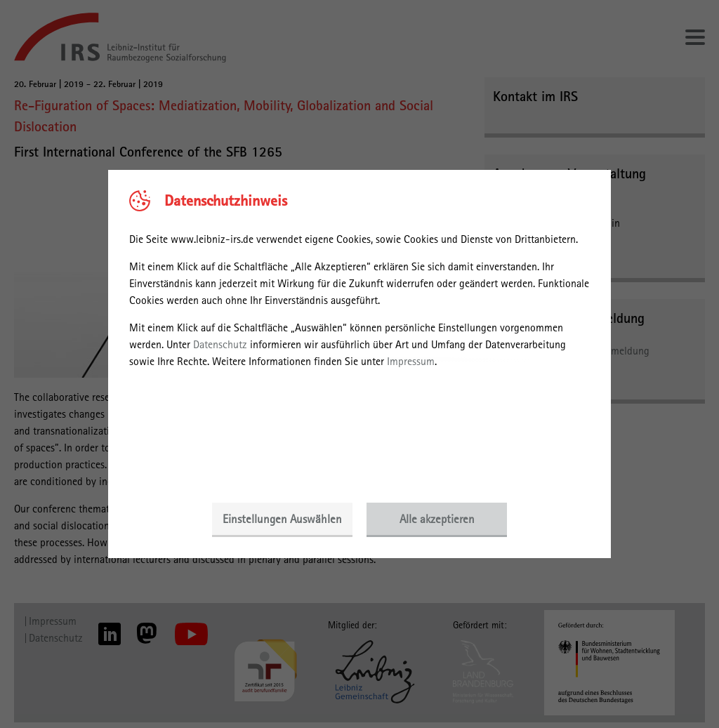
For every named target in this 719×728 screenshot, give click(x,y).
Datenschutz (220, 344)
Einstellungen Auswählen (282, 519)
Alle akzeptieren (437, 519)
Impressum (411, 361)
